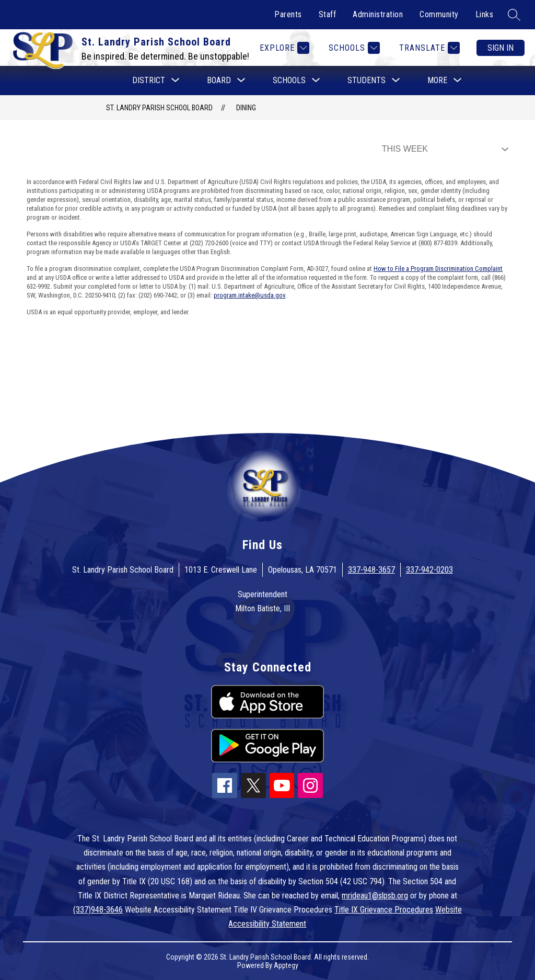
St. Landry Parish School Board (159, 108)
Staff (328, 14)
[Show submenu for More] (437, 81)
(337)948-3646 (98, 910)
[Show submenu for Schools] (289, 81)
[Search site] (514, 15)
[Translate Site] (428, 48)
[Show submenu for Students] (367, 81)
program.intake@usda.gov (249, 295)
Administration (378, 14)
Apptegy (286, 965)
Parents (288, 14)
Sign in (501, 48)
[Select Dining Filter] (443, 149)
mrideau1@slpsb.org (375, 896)
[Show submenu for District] (149, 81)
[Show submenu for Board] (219, 81)
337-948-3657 (371, 570)
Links (485, 14)
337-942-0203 (429, 570)
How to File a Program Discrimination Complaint (438, 269)
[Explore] (283, 48)
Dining (246, 108)
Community (439, 14)
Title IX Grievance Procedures (384, 910)
